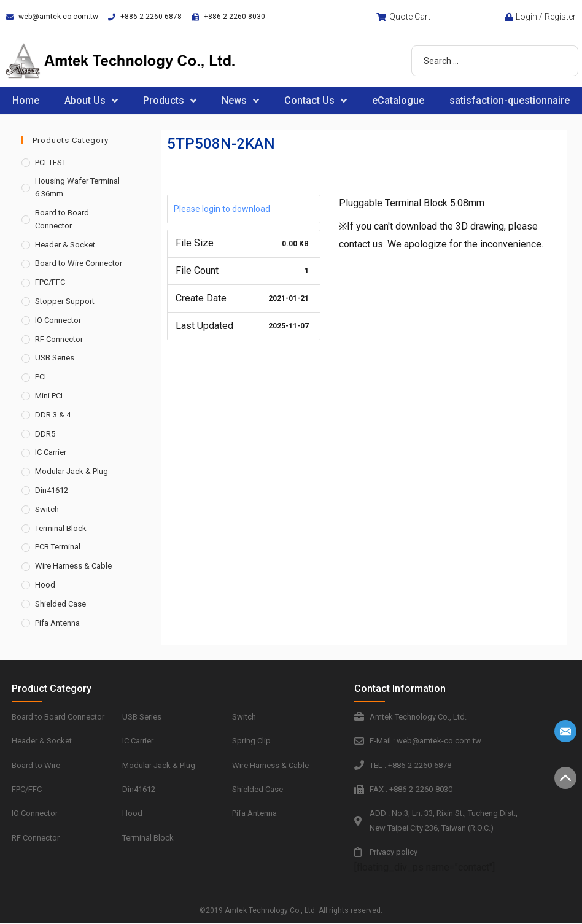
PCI (41, 377)
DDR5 (45, 434)
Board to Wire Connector (79, 263)
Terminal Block (61, 528)
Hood (45, 585)
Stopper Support (65, 301)
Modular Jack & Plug (72, 471)
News (240, 101)
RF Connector (59, 339)
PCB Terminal (58, 547)
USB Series (55, 358)
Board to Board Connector (62, 219)
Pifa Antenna (57, 623)
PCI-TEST (51, 162)
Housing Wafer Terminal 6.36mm (77, 187)
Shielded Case (60, 604)
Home (26, 100)
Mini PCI (49, 396)
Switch (47, 509)
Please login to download (222, 209)
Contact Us (316, 101)
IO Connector (58, 320)
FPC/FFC (50, 282)
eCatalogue (398, 100)
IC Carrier (51, 452)
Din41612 (52, 490)
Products (170, 101)
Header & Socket (65, 245)
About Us (91, 101)
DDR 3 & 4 (53, 415)
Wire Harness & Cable (73, 566)
